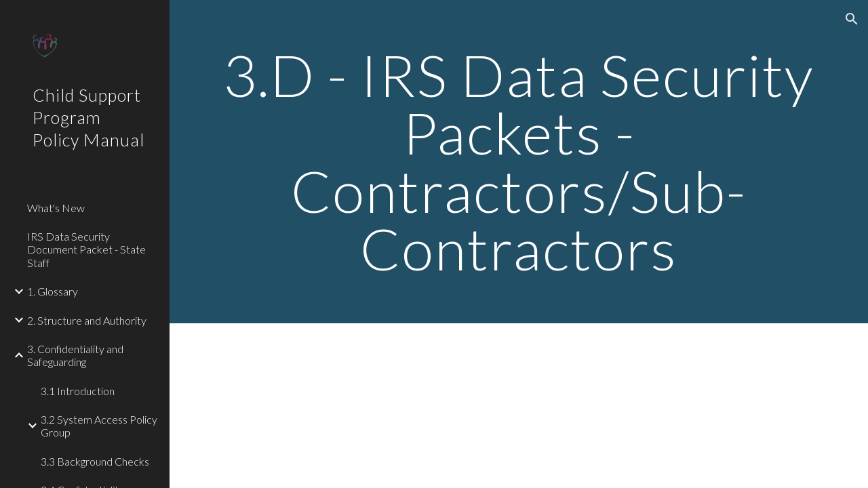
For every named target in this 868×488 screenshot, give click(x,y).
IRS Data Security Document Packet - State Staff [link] (86, 249)
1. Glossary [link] (53, 291)
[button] (852, 19)
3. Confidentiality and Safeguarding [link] (75, 355)
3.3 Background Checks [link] (95, 461)
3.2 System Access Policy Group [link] (99, 426)
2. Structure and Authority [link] (87, 320)
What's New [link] (56, 208)
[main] (519, 162)
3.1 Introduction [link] (78, 391)
